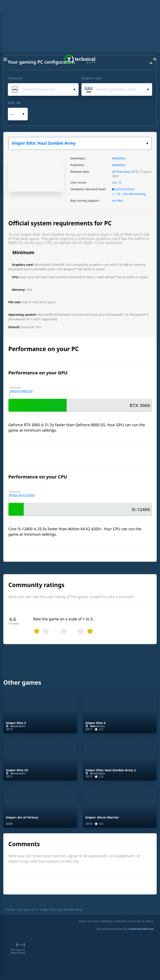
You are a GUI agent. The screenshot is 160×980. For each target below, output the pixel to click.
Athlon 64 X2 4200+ (22, 495)
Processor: (15, 78)
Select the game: (147, 143)
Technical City (80, 59)
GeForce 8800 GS (21, 391)
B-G (21, 945)
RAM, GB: (14, 103)
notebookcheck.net (141, 929)
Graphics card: (92, 78)
